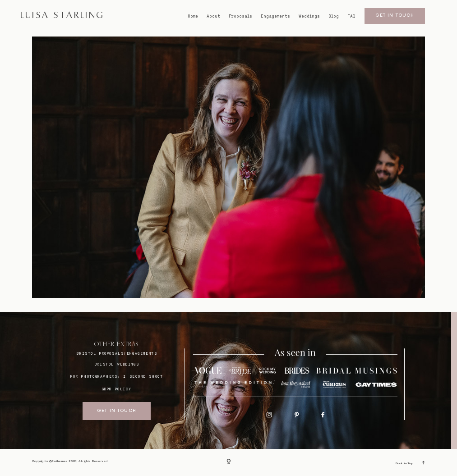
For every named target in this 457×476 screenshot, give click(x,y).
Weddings (309, 16)
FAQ (351, 16)
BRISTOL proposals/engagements (117, 353)
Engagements (275, 16)
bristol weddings (117, 364)
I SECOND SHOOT (143, 376)
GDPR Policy (117, 389)
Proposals (240, 16)
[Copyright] (229, 462)
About (213, 16)
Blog (334, 16)
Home (193, 16)
